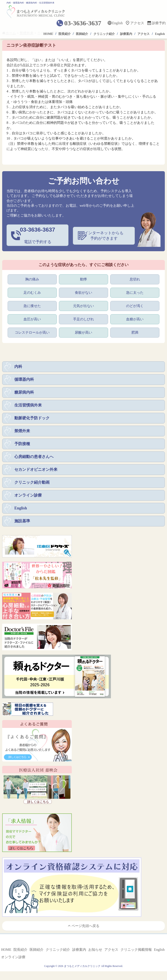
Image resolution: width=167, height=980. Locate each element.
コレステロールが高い (32, 331)
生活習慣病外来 (28, 404)
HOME (48, 34)
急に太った (135, 291)
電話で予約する (38, 235)
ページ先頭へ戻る (84, 925)
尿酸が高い (83, 331)
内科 (18, 365)
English (117, 23)
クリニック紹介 (104, 34)
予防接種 (22, 443)
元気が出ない (83, 305)
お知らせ (95, 948)
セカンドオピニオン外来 (36, 468)
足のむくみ (32, 291)
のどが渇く (135, 305)
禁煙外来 (22, 430)
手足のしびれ (83, 318)
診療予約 (159, 23)
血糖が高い (135, 318)
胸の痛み (32, 278)
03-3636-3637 (83, 23)
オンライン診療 (28, 494)
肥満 (135, 331)
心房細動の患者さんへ (34, 456)
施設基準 (22, 520)
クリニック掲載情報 (136, 948)
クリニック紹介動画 (32, 481)
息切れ (135, 278)
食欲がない (83, 291)
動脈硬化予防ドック (32, 417)
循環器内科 (24, 378)
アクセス (137, 23)
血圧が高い (32, 318)
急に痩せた (32, 305)
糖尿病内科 (24, 391)
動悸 (83, 278)
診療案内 (126, 34)
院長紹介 (65, 34)
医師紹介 (82, 34)
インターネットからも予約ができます (104, 235)
